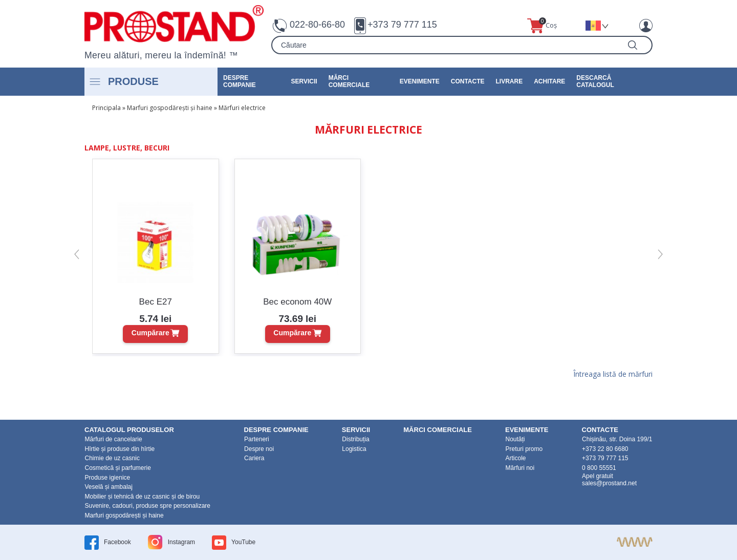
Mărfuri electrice (242, 108)
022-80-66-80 (317, 25)
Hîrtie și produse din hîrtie (120, 449)
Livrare (510, 81)
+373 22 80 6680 (605, 449)
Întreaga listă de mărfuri (613, 375)
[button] (77, 255)
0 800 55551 (599, 468)
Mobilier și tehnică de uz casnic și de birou (143, 497)
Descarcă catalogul (595, 81)
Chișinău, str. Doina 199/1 (617, 439)
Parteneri (257, 439)
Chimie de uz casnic (112, 458)
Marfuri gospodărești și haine (170, 108)
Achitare (549, 81)
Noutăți (515, 439)
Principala (106, 108)
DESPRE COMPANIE (240, 81)
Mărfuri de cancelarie (114, 439)
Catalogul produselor (129, 430)
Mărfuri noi (520, 468)
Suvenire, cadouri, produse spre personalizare (148, 506)
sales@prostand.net (609, 483)
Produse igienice (108, 478)
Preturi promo (524, 449)
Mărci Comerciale (349, 81)
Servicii (304, 81)
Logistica (354, 449)
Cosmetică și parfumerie (118, 468)
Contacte (468, 81)
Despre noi (259, 449)
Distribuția (355, 439)
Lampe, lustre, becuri (127, 148)
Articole (515, 458)
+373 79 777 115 (402, 25)
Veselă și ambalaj (109, 487)
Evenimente (420, 81)
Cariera (254, 458)
